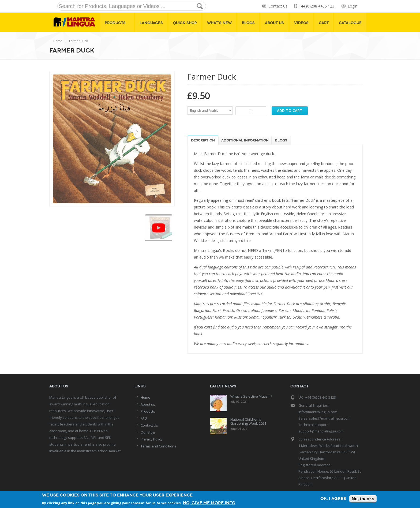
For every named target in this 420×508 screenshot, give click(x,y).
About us (148, 404)
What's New (219, 23)
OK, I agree (332, 499)
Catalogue (350, 23)
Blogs (248, 23)
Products (117, 23)
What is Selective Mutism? (251, 396)
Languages (151, 23)
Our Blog (148, 432)
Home (58, 41)
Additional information (245, 140)
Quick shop (185, 23)
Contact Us (277, 6)
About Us (274, 23)
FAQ (144, 418)
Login (352, 6)
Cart (324, 23)
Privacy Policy (152, 439)
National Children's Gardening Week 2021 (248, 421)
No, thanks (363, 499)
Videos (301, 23)
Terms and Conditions (158, 446)
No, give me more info (210, 503)
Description (203, 140)
